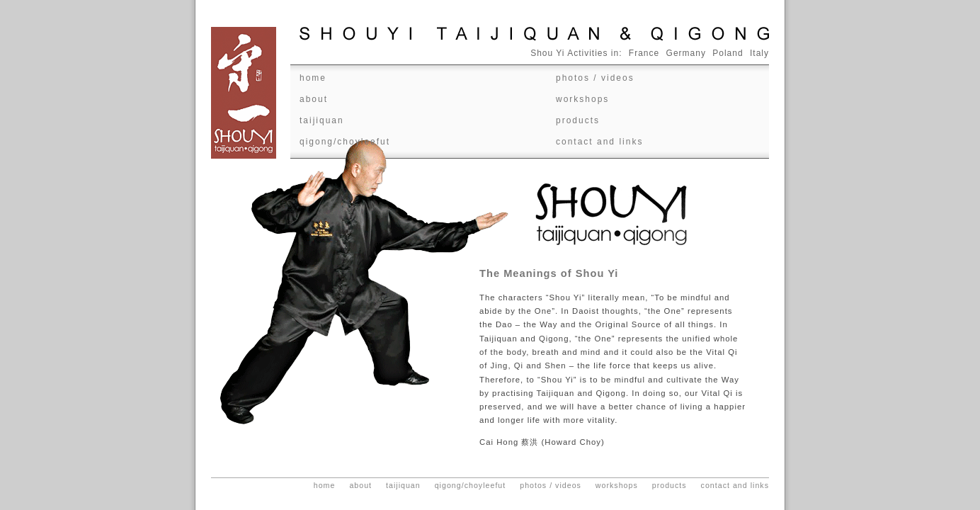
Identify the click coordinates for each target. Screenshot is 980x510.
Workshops (582, 99)
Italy (759, 53)
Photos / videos (595, 78)
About (314, 99)
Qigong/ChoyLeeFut (345, 142)
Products (578, 120)
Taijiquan (322, 120)
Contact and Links (599, 142)
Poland (728, 53)
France (644, 53)
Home (313, 78)
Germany (686, 53)
